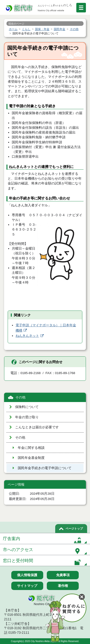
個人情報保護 (27, 575)
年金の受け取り (27, 417)
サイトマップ (27, 586)
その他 (20, 397)
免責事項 (63, 575)
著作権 (63, 586)
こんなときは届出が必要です (37, 427)
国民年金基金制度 (31, 458)
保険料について (27, 407)
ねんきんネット (27, 336)
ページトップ (74, 529)
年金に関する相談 (31, 448)
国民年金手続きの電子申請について (45, 468)
